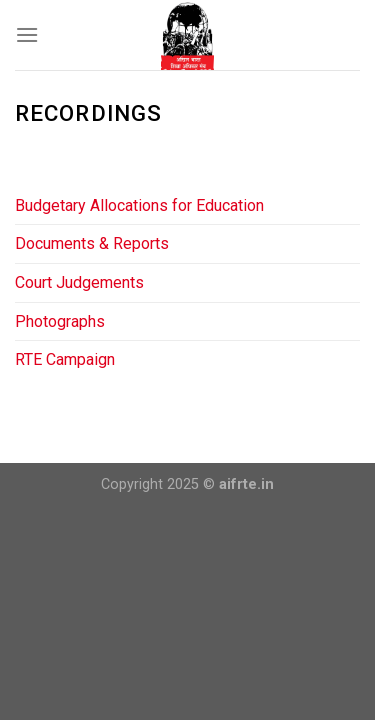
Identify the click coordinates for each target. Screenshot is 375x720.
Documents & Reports (92, 243)
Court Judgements (79, 282)
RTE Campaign (65, 359)
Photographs (60, 321)
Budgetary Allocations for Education (139, 205)
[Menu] (27, 34)
